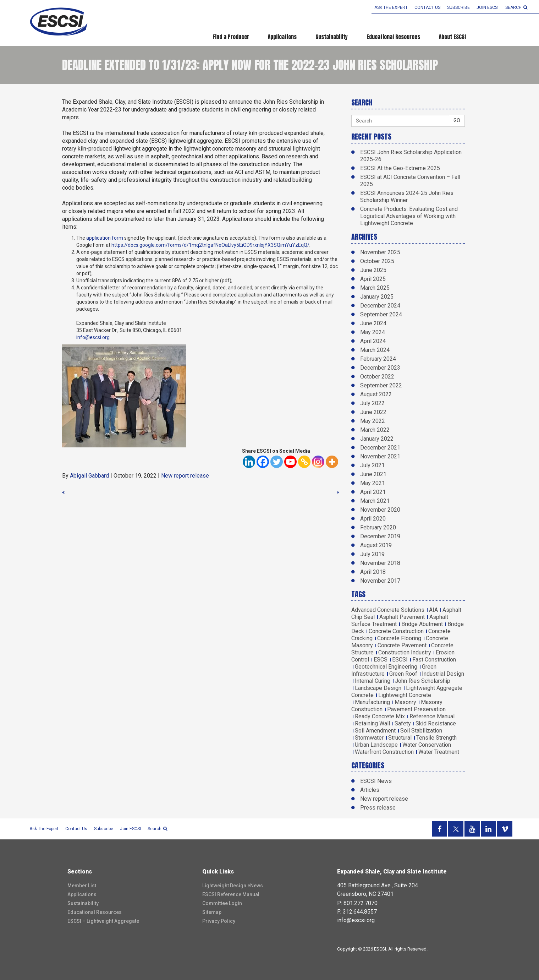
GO (457, 120)
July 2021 (372, 465)
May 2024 (373, 332)
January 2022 (377, 439)
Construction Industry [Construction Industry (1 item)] (405, 652)
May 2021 (373, 483)
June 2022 (373, 412)
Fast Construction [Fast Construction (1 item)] (434, 660)
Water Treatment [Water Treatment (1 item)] (439, 752)
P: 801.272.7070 (357, 903)
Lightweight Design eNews (233, 886)
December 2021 (380, 448)
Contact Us (427, 7)
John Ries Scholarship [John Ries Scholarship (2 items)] (423, 681)
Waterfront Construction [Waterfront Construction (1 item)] (384, 752)
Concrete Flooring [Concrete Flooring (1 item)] (399, 638)
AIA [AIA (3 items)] (433, 610)
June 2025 (373, 270)
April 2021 (373, 492)
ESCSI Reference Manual (231, 894)
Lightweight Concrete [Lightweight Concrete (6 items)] (405, 695)
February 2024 (378, 359)
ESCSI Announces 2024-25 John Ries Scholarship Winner (407, 197)
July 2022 (372, 403)
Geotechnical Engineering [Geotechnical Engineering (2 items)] (386, 667)
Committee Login (222, 903)
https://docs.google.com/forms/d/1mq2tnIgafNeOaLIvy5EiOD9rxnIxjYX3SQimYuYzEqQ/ (210, 245)
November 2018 (380, 563)
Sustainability (332, 37)
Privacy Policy (219, 921)
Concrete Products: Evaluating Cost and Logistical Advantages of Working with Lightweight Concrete (409, 216)
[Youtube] (290, 462)
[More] (332, 462)
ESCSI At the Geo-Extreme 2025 (400, 168)
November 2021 (380, 456)
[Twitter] (277, 462)
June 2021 (373, 474)
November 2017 (380, 581)
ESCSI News (376, 781)
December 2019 (380, 536)
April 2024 (373, 341)
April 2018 (373, 572)
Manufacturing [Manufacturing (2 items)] (372, 702)
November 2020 (380, 510)
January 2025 (377, 297)
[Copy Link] (304, 462)
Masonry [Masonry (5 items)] (405, 702)
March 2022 (375, 430)
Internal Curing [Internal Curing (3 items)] (373, 681)
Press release (378, 808)
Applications (282, 37)
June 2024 (373, 323)
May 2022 (373, 421)
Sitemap (212, 912)
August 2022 (376, 394)
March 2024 (375, 350)
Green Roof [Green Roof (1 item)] (403, 674)
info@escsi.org (93, 337)
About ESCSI (452, 37)
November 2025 (380, 252)
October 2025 (377, 261)
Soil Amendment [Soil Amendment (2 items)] (375, 731)
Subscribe (458, 7)
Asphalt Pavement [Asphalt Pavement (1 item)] (402, 617)
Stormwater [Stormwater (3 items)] (369, 738)
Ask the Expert (391, 7)
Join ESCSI (488, 7)
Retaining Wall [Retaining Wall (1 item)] (372, 723)
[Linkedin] (249, 462)
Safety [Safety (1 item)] (403, 723)
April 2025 (373, 279)
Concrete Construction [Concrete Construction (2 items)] (396, 631)
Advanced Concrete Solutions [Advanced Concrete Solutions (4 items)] (388, 610)
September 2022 (381, 385)
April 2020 (373, 519)
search (516, 7)
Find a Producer (231, 37)
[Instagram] (318, 462)
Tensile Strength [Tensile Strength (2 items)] (436, 738)
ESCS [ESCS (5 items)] (381, 660)
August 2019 (376, 545)
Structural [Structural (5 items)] (400, 738)
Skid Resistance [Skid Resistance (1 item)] (436, 723)
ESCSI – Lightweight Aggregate (103, 921)
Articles (370, 790)
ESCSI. (381, 949)
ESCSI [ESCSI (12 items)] (400, 660)
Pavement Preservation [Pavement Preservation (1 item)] (416, 709)
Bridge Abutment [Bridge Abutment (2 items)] (422, 624)
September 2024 (381, 314)
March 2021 (375, 501)
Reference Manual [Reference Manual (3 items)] (432, 716)
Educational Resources (393, 37)
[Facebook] (263, 462)
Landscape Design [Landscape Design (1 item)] (378, 688)
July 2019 (372, 554)
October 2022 (377, 377)
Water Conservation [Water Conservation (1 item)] (427, 745)
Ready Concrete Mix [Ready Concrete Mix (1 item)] (380, 716)
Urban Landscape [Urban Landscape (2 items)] (376, 745)
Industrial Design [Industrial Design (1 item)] (443, 674)
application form (105, 238)
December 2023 (380, 368)
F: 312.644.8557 (357, 912)
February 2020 (378, 527)
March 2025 (375, 288)
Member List (82, 886)
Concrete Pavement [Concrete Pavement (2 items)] (402, 645)
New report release (185, 476)
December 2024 (380, 306)
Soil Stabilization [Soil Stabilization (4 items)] (421, 731)
